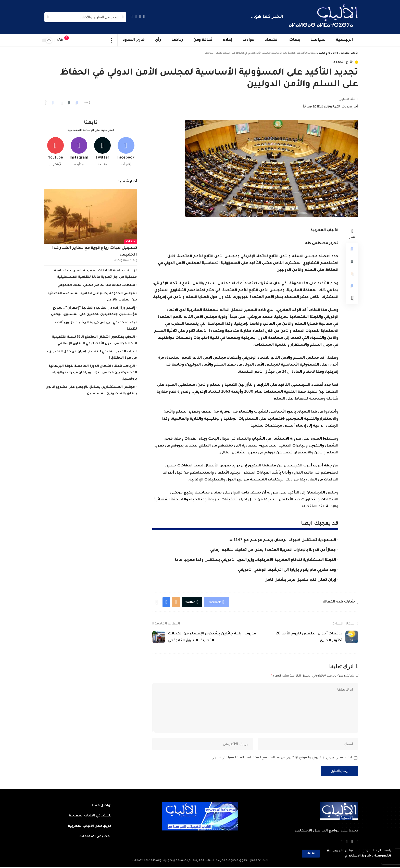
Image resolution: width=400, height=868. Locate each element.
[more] (112, 40)
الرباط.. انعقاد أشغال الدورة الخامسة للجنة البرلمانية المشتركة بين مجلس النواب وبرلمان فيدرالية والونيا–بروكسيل (93, 372)
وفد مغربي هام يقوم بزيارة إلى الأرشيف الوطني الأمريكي (287, 570)
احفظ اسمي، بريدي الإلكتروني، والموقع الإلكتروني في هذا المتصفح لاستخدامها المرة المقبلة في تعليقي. (281, 759)
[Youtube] (55, 151)
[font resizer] (61, 40)
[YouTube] (136, 16)
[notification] (69, 40)
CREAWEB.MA (141, 861)
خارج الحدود (343, 62)
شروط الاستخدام (358, 856)
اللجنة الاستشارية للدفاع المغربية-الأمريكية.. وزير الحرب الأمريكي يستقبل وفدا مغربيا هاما (255, 560)
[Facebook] (144, 16)
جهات (131, 241)
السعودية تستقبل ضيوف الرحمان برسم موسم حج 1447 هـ (283, 540)
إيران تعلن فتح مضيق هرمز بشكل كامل (300, 580)
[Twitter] (140, 16)
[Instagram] (132, 16)
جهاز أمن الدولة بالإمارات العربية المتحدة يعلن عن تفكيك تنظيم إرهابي (273, 550)
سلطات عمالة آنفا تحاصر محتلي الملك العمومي (96, 285)
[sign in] (77, 40)
